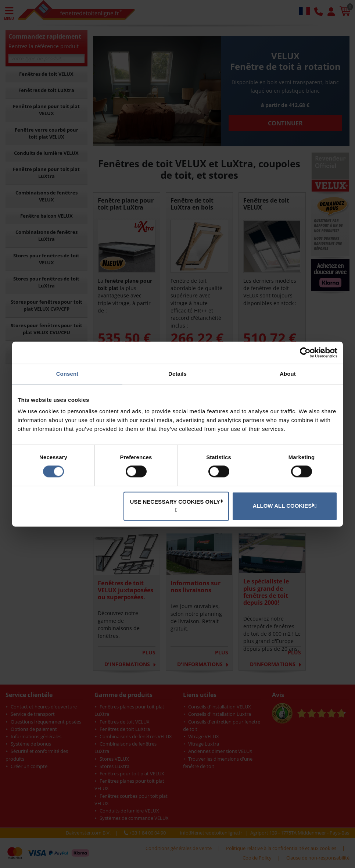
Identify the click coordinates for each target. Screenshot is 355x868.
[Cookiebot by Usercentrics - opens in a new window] (305, 353)
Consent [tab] (67, 374)
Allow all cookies (284, 506)
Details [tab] (177, 374)
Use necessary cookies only (176, 501)
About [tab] (288, 374)
